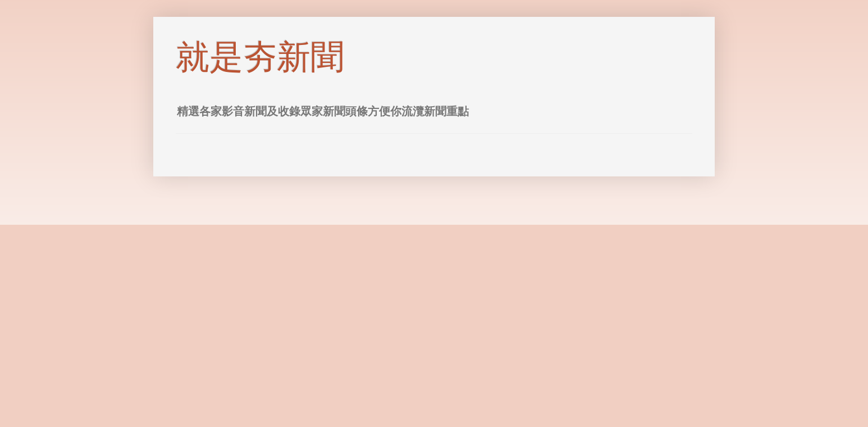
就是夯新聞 (260, 57)
